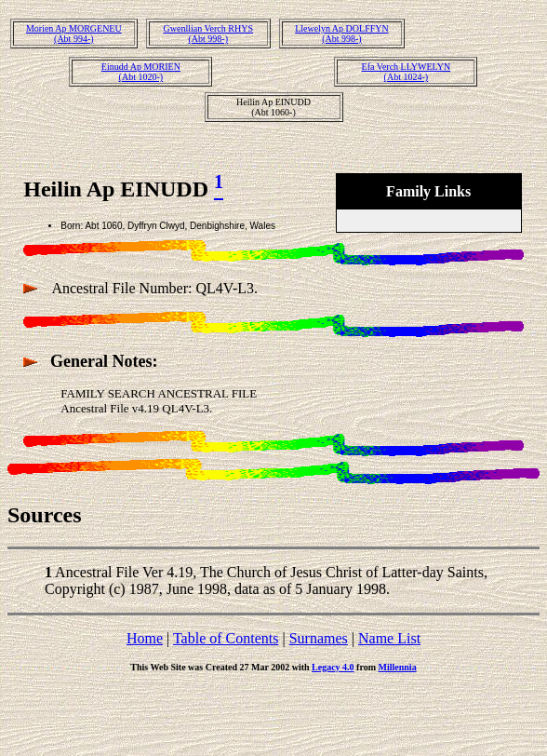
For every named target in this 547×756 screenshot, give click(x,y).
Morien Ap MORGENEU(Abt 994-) (74, 34)
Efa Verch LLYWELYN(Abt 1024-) (407, 72)
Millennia (398, 667)
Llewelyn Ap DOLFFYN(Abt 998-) (342, 34)
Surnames (319, 638)
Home (145, 638)
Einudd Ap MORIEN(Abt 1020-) (141, 72)
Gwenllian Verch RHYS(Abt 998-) (208, 34)
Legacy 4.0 (333, 667)
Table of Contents (226, 638)
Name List (389, 638)
